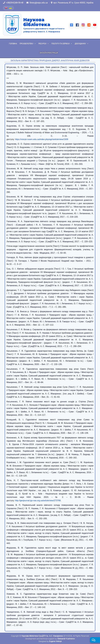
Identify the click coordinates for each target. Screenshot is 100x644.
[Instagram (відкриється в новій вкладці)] (83, 25)
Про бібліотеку (28, 44)
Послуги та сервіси (62, 44)
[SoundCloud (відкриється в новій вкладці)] (89, 25)
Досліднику (82, 44)
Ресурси (44, 44)
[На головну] (12, 25)
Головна (13, 44)
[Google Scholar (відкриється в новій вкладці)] (72, 25)
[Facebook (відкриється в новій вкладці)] (77, 25)
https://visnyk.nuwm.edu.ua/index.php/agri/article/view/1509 (42, 139)
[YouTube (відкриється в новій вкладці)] (95, 25)
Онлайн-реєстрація (49, 53)
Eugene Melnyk (55, 641)
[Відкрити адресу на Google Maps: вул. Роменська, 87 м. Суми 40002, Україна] (72, 3)
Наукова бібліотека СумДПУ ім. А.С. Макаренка (42, 636)
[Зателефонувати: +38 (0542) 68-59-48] (13, 3)
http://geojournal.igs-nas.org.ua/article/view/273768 (38, 501)
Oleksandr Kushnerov (66, 639)
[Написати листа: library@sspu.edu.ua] (37, 3)
